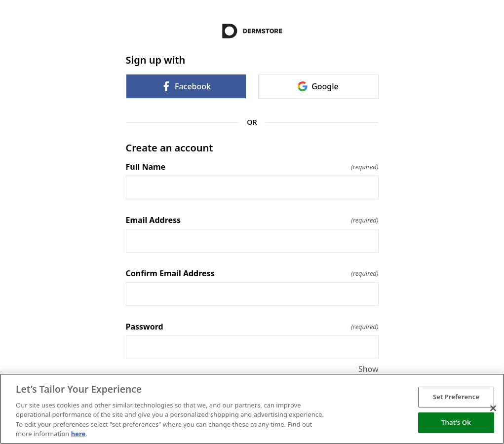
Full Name (252, 167)
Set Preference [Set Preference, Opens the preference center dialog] (456, 397)
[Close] (493, 408)
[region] (252, 409)
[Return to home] (252, 31)
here (78, 434)
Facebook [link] (186, 86)
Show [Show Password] (368, 369)
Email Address (252, 220)
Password (252, 327)
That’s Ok (456, 422)
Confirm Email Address (252, 273)
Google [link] (318, 86)
